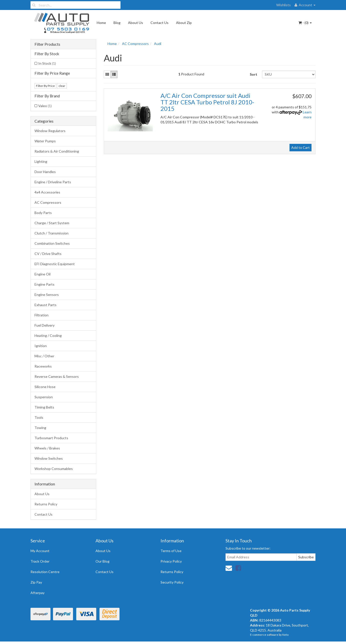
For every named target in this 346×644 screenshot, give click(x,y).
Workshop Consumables (54, 469)
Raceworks (43, 366)
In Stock (47, 63)
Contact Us (159, 23)
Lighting (41, 161)
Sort (253, 74)
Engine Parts (44, 284)
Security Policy (172, 582)
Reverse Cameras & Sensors (57, 376)
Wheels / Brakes (47, 448)
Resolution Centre (45, 572)
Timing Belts (44, 407)
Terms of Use (171, 551)
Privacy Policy (171, 561)
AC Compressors (48, 202)
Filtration (41, 315)
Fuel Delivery (44, 325)
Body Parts (43, 213)
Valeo (45, 106)
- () (305, 23)
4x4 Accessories (47, 192)
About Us (135, 23)
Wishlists (283, 5)
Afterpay (37, 593)
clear (62, 86)
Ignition (41, 346)
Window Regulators (50, 131)
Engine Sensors (47, 295)
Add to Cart (300, 147)
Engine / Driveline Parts (53, 182)
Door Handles (45, 172)
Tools (39, 417)
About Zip (184, 23)
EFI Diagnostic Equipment (55, 264)
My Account (40, 551)
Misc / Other (44, 356)
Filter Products (47, 44)
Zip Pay (36, 582)
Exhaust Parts (45, 305)
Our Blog (102, 561)
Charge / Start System (52, 223)
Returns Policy (46, 504)
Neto (285, 635)
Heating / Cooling (48, 335)
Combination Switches (52, 243)
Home (101, 23)
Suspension (44, 397)
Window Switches (49, 458)
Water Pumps (45, 141)
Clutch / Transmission (51, 233)
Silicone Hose (45, 387)
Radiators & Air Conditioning (57, 151)
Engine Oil (42, 274)
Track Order (40, 561)
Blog (117, 23)
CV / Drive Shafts (48, 254)
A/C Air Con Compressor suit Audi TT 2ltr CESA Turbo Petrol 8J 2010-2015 (207, 102)
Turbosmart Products (51, 438)
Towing (40, 428)
